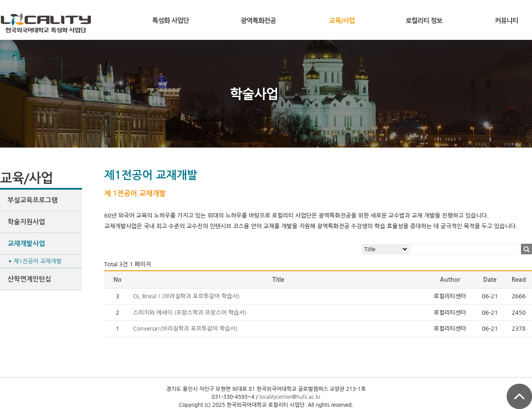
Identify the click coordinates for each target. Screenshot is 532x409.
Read (519, 280)
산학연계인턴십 (29, 279)
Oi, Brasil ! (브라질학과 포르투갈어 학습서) (186, 296)
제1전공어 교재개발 (37, 261)
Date (490, 280)
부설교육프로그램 (33, 200)
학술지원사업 (26, 222)
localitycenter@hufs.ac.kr (290, 397)
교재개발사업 (26, 243)
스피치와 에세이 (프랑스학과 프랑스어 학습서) (190, 313)
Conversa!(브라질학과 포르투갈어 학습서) (185, 329)
